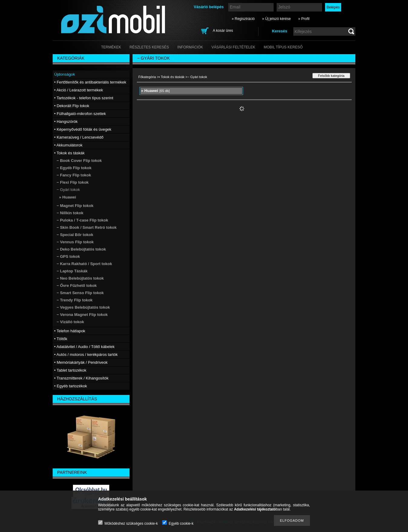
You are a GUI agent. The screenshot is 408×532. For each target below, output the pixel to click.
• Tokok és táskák (172, 77)
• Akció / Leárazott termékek (79, 90)
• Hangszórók (66, 122)
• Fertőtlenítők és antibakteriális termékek (90, 82)
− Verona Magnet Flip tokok (82, 315)
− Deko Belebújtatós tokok (81, 249)
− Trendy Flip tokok (75, 300)
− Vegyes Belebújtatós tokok (83, 307)
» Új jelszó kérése (276, 19)
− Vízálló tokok (70, 322)
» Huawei (67, 197)
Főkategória (147, 77)
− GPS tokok (68, 256)
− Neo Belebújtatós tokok (80, 278)
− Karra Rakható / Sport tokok (84, 264)
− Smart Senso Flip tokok (80, 293)
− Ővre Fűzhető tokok (77, 286)
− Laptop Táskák (72, 271)
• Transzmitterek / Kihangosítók (81, 378)
